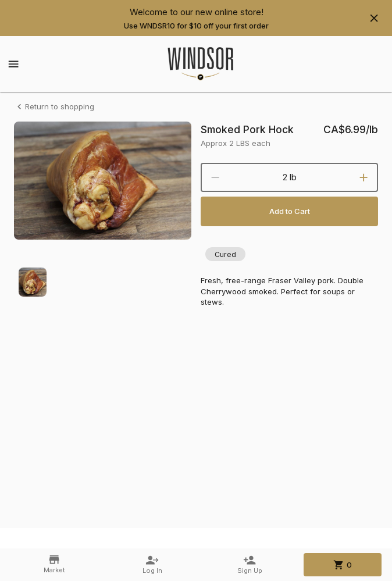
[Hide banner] (374, 18)
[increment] (364, 177)
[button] (225, 254)
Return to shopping (54, 107)
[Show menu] (13, 64)
